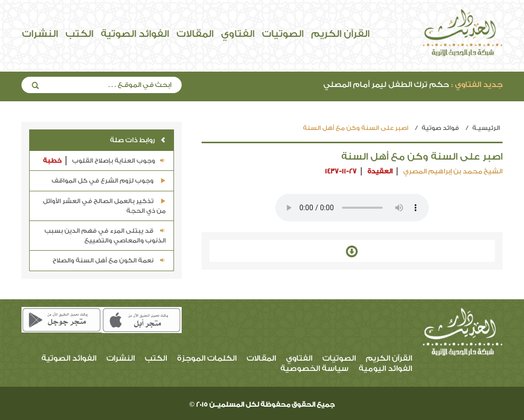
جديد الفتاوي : (477, 85)
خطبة (52, 161)
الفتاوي (238, 34)
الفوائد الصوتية (135, 34)
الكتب (79, 34)
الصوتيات (283, 34)
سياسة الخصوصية (314, 369)
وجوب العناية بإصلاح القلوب (104, 161)
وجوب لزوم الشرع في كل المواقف (109, 181)
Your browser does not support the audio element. (352, 208)
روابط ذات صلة (138, 140)
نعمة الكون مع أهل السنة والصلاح (109, 260)
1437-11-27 (341, 171)
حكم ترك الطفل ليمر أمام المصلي (413, 85)
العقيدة (380, 171)
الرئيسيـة (486, 128)
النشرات (40, 34)
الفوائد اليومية (385, 369)
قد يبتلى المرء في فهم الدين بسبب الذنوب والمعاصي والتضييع (105, 236)
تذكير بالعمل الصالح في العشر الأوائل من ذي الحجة (104, 206)
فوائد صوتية (440, 128)
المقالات (195, 34)
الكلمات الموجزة (207, 358)
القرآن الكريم (340, 34)
